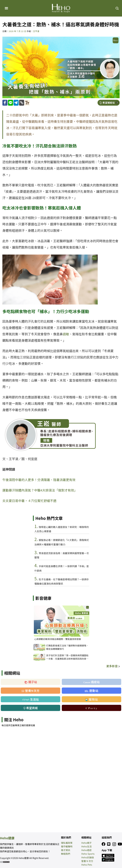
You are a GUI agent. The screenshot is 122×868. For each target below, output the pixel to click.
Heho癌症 (86, 850)
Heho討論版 (88, 857)
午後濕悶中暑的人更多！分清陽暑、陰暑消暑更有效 (39, 480)
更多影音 (113, 666)
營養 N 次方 (87, 861)
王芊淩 (36, 31)
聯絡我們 (66, 854)
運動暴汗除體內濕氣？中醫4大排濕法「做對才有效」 (40, 490)
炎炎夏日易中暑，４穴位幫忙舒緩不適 (29, 501)
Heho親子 (86, 843)
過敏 (66, 334)
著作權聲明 (67, 846)
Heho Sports (88, 854)
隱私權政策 (67, 843)
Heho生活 (86, 846)
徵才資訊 (66, 850)
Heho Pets (87, 865)
